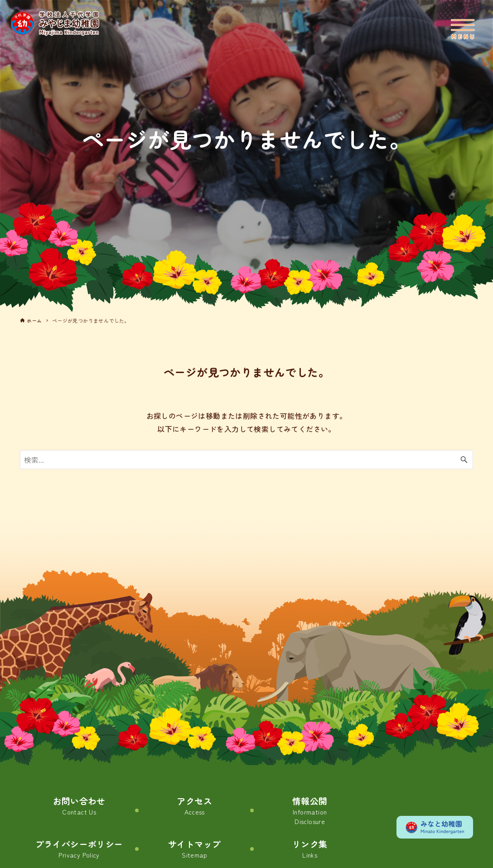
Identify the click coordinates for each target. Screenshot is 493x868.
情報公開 (310, 811)
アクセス (194, 806)
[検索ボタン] (464, 460)
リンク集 (310, 850)
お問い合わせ (79, 806)
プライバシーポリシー (79, 850)
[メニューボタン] (463, 29)
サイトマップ (194, 850)
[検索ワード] (247, 460)
